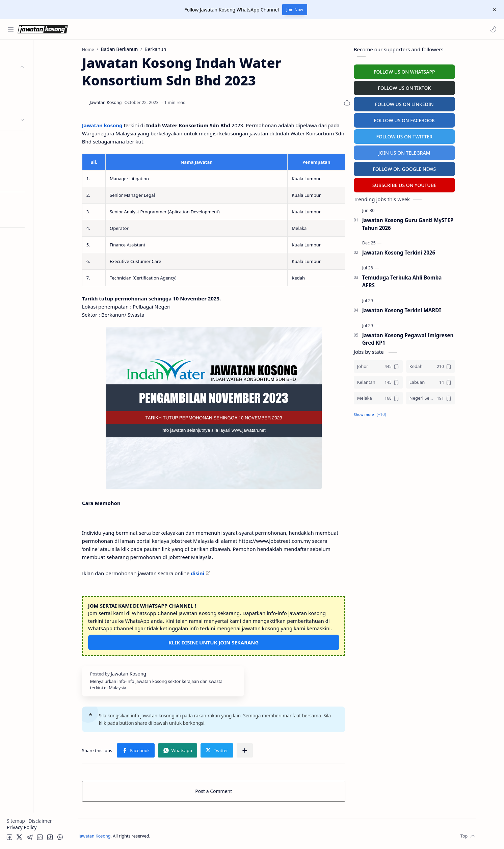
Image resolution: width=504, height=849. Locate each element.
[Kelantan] (401, 381)
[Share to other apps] (267, 749)
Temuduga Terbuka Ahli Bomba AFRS (424, 280)
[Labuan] (453, 381)
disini (220, 572)
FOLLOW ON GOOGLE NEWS (427, 168)
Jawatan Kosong (120, 835)
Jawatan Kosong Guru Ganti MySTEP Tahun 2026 (430, 223)
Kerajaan (28, 80)
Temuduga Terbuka (30, 155)
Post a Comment (236, 790)
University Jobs (25, 168)
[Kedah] (453, 365)
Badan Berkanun (37, 93)
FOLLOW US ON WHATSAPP (427, 71)
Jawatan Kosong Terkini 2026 (421, 252)
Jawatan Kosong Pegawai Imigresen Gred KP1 (430, 338)
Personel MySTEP (28, 142)
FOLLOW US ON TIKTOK (427, 87)
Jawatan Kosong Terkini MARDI (424, 309)
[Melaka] (401, 397)
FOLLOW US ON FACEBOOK (427, 119)
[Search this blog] (140, 29)
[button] (492, 29)
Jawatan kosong (125, 124)
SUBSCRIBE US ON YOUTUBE (427, 184)
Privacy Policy (22, 827)
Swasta (26, 107)
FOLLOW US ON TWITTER (427, 136)
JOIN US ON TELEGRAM (427, 152)
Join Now (295, 10)
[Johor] (401, 365)
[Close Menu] (494, 10)
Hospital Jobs (23, 181)
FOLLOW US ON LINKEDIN (427, 103)
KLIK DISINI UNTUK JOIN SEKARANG (236, 641)
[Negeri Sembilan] (453, 397)
